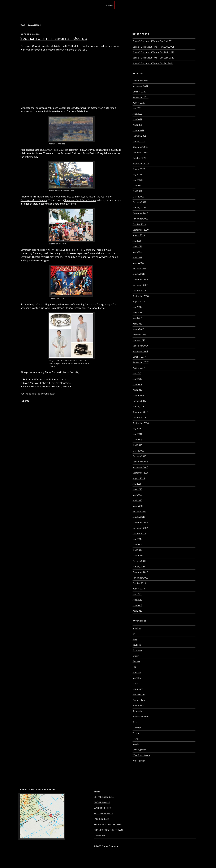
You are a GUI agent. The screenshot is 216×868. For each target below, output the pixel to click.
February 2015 (139, 511)
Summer (137, 728)
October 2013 (139, 583)
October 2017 (139, 357)
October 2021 (139, 92)
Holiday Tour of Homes (59, 197)
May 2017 (137, 384)
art (134, 634)
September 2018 (141, 296)
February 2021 (139, 136)
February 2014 (139, 561)
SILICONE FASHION (103, 813)
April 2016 (137, 445)
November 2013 (140, 578)
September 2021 (141, 97)
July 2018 (137, 307)
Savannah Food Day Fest (55, 150)
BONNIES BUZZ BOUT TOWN (108, 830)
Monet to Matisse (30, 108)
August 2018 (139, 302)
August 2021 (139, 103)
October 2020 (139, 158)
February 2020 (140, 202)
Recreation (138, 711)
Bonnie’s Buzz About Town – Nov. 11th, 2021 (153, 47)
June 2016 (137, 434)
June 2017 (137, 379)
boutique (137, 645)
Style (135, 722)
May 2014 (137, 544)
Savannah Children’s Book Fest (77, 153)
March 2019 (138, 263)
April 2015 (137, 500)
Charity (136, 656)
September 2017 (141, 362)
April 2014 (137, 550)
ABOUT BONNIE (102, 802)
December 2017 (140, 346)
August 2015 (139, 478)
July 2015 (137, 484)
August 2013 (139, 589)
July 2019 (137, 241)
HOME (97, 791)
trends (136, 744)
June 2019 (137, 246)
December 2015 (140, 462)
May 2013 (137, 605)
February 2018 (139, 335)
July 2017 (137, 373)
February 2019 (139, 268)
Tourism (136, 733)
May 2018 (137, 318)
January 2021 (139, 141)
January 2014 (139, 567)
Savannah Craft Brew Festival (80, 200)
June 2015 (137, 489)
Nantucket (138, 689)
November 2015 (140, 467)
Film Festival (56, 250)
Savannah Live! (96, 253)
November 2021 (140, 86)
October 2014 (139, 533)
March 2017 (138, 395)
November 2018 (140, 285)
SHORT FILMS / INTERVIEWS (108, 825)
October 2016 (139, 417)
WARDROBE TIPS (103, 808)
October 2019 (139, 224)
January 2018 (139, 340)
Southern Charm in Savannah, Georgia (54, 38)
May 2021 (137, 119)
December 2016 (140, 412)
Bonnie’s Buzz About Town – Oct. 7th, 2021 (153, 63)
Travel (135, 739)
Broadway (137, 650)
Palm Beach (138, 705)
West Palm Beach (141, 755)
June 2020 (138, 180)
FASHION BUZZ (101, 819)
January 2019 (139, 274)
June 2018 (137, 313)
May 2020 (137, 186)
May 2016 (137, 440)
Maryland (137, 678)
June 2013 (137, 600)
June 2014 (137, 539)
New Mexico (139, 694)
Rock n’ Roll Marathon (82, 250)
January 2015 (139, 517)
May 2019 (137, 252)
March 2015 (138, 506)
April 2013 (137, 611)
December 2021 (140, 81)
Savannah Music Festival (34, 200)
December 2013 (140, 572)
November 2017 (140, 351)
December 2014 (140, 522)
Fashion (136, 661)
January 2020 (139, 208)
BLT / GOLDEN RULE (104, 797)
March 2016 (138, 451)
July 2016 (137, 429)
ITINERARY (108, 5)
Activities (137, 628)
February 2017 (139, 401)
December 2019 (140, 213)
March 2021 (138, 130)
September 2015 (141, 473)
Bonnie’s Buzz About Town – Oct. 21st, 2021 (153, 58)
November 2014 (140, 528)
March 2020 (139, 197)
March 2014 (138, 556)
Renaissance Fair (141, 717)
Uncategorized (139, 750)
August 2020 (139, 169)
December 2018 (140, 280)
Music (135, 683)
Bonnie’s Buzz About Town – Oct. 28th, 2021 (153, 52)
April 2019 (137, 257)
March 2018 (138, 329)
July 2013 (137, 594)
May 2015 (137, 495)
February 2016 (139, 456)
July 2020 (137, 175)
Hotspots (137, 672)
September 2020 (141, 163)
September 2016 (141, 423)
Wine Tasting (139, 761)
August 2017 (139, 368)
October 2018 (139, 290)
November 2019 (140, 219)
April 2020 (138, 191)
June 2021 (137, 114)
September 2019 (141, 230)
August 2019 (139, 235)
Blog (135, 639)
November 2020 (141, 152)
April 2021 (137, 125)
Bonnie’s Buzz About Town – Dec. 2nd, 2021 (153, 41)
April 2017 (137, 390)
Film (135, 667)
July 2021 (137, 108)
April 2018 (137, 324)
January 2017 (139, 407)
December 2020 (140, 147)
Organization (139, 700)
